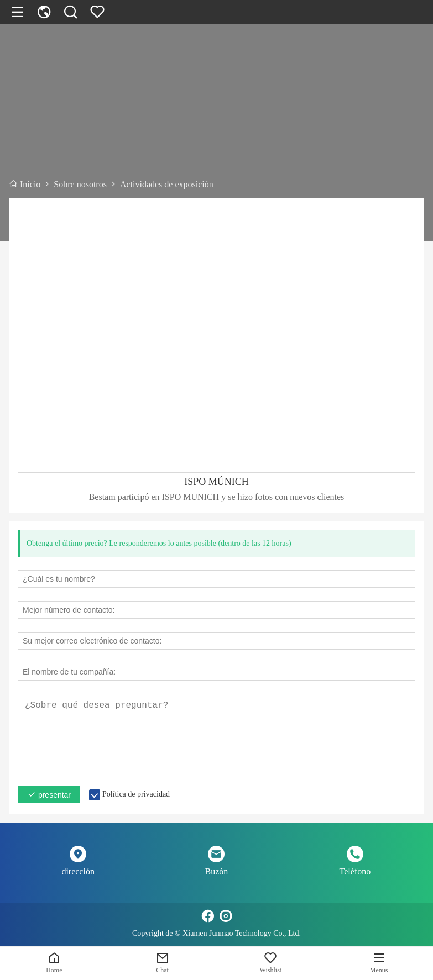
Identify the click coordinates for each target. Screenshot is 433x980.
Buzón (217, 871)
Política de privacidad (136, 794)
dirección (78, 871)
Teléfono (355, 871)
